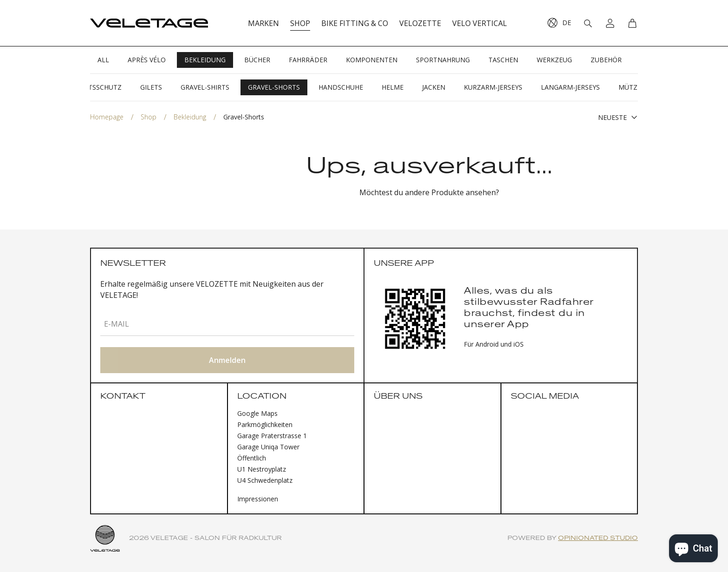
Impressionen (258, 499)
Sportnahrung (443, 60)
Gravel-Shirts (205, 87)
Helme (393, 87)
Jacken (434, 87)
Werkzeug (554, 60)
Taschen (503, 60)
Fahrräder (308, 60)
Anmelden (227, 360)
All (103, 60)
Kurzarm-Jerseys (493, 87)
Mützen (632, 87)
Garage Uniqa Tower (268, 447)
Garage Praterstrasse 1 (272, 436)
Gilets (151, 87)
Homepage (107, 117)
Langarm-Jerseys (570, 87)
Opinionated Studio (598, 538)
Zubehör (606, 60)
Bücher (257, 60)
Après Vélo (147, 60)
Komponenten (372, 60)
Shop (149, 117)
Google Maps (257, 413)
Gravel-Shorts (274, 87)
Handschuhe (341, 87)
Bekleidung (205, 60)
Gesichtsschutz (94, 87)
